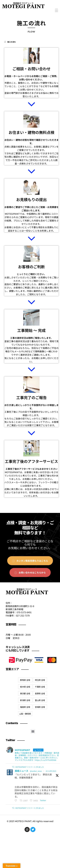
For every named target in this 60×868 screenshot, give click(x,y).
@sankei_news (36, 771)
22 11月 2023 (51, 771)
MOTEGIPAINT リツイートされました (30, 767)
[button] (33, 731)
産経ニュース (22, 771)
